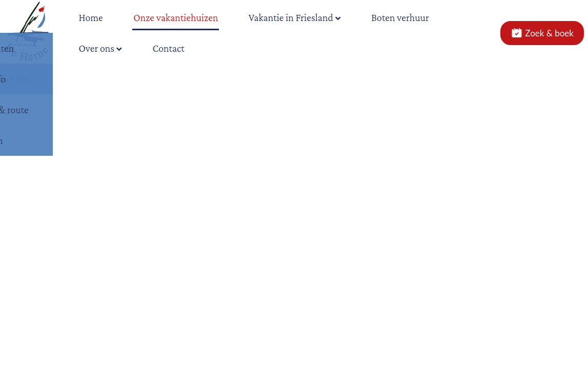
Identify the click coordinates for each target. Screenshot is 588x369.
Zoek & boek (542, 33)
